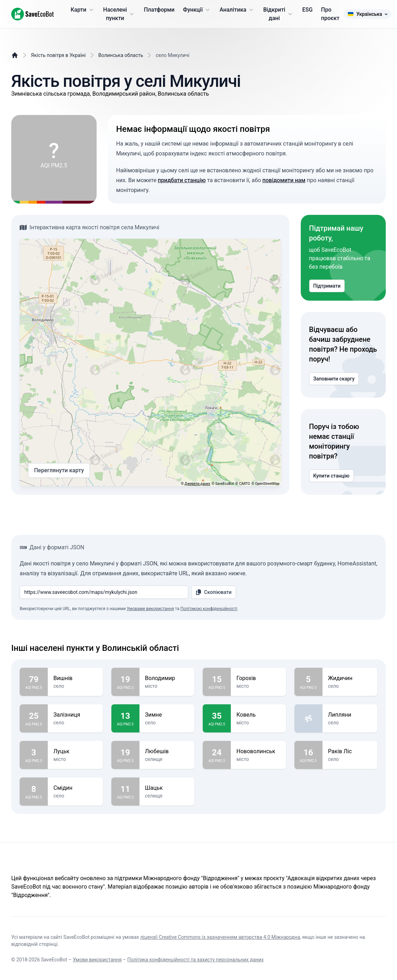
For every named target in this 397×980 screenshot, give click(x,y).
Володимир (167, 678)
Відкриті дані (278, 14)
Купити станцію (331, 476)
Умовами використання (150, 609)
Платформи (159, 10)
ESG (307, 10)
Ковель (258, 715)
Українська (367, 14)
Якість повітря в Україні (58, 55)
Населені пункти (119, 14)
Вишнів (75, 678)
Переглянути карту (59, 470)
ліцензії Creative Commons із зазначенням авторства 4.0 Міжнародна (220, 937)
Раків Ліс (350, 751)
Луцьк (75, 751)
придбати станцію (182, 180)
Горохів (258, 678)
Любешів (167, 751)
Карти (83, 10)
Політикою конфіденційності (209, 609)
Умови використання (97, 960)
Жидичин (350, 678)
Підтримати (327, 286)
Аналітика (237, 10)
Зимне (167, 715)
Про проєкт (330, 14)
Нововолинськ (258, 751)
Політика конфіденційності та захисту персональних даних (195, 960)
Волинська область (121, 55)
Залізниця (75, 715)
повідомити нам (284, 180)
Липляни (350, 715)
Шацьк (167, 788)
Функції (197, 10)
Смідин (75, 788)
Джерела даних (197, 484)
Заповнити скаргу (334, 379)
